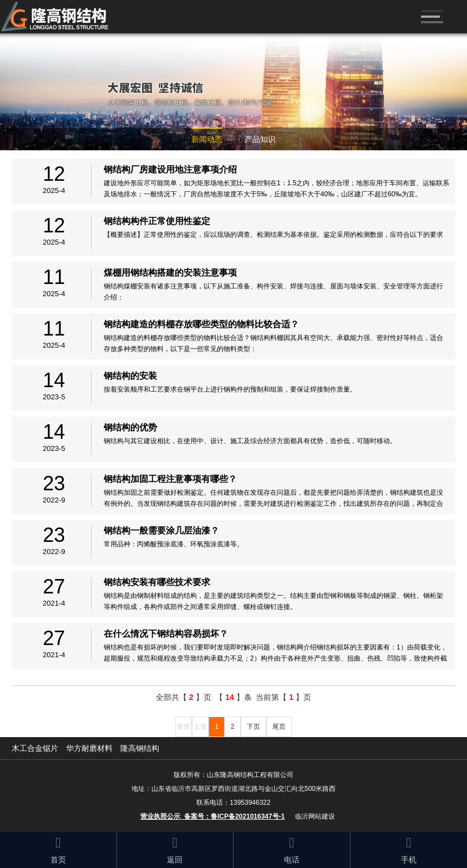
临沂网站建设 (315, 816)
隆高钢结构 (140, 748)
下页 (253, 727)
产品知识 (260, 139)
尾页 (279, 727)
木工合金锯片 (35, 748)
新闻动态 (207, 139)
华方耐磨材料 (89, 748)
